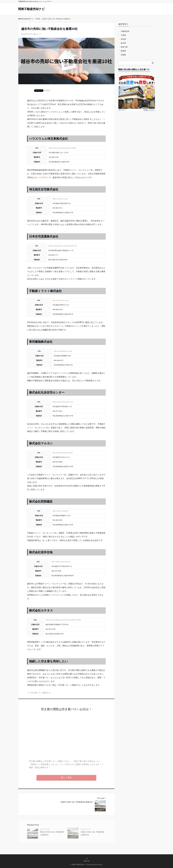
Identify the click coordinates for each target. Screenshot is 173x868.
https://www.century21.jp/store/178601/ (62, 148)
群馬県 (123, 51)
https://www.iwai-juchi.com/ (61, 562)
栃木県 (123, 43)
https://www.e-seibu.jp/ (60, 511)
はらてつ (38, 34)
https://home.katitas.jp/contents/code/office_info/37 (63, 620)
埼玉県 (123, 39)
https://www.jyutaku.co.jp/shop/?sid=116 (62, 246)
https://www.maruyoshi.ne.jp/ (63, 453)
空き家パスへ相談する (41, 693)
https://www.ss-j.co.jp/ (60, 199)
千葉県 (123, 35)
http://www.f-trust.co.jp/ (61, 300)
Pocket (47, 90)
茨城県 (123, 55)
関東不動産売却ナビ (31, 9)
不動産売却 (125, 31)
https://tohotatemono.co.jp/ (63, 351)
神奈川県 (124, 47)
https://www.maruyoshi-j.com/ (63, 402)
